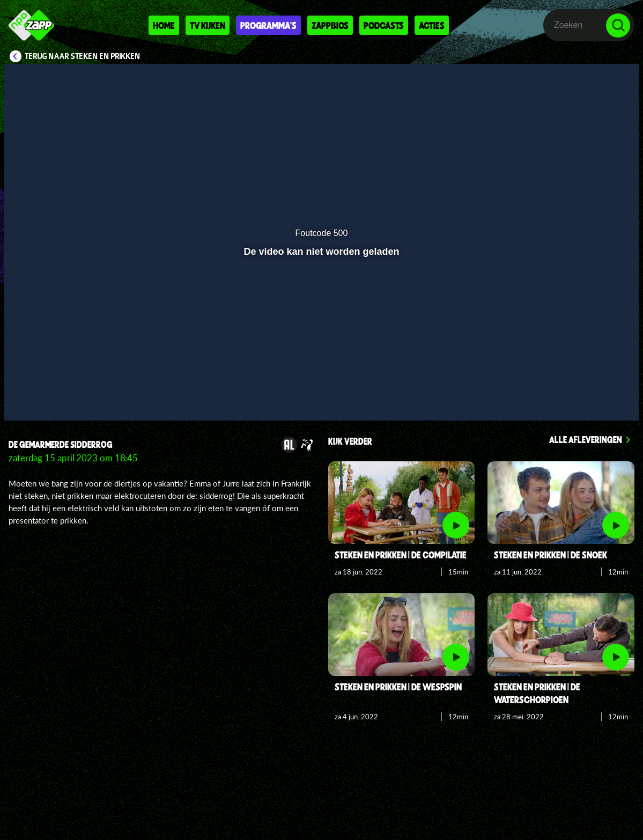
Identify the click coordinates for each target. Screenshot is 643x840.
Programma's (268, 25)
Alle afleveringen (586, 439)
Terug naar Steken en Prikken (83, 56)
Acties (432, 25)
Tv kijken (208, 25)
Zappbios (330, 25)
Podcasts (384, 25)
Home (164, 25)
